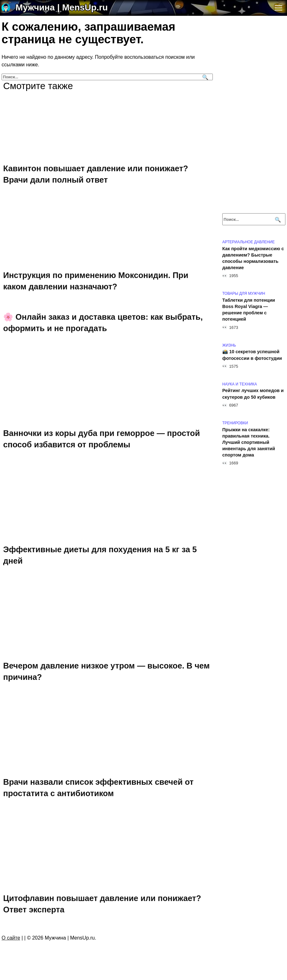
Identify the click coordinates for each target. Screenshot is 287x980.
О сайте (11, 938)
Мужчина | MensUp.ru (62, 7)
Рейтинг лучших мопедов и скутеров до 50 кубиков (253, 394)
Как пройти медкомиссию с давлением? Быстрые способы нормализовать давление (253, 258)
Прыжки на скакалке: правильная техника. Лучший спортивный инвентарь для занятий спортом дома (249, 442)
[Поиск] (204, 77)
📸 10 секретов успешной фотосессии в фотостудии (252, 355)
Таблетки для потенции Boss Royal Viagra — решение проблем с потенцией (249, 310)
